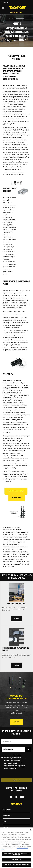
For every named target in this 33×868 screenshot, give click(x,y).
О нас (4, 822)
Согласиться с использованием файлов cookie (16, 865)
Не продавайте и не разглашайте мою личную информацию (16, 854)
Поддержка (7, 816)
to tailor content (17, 755)
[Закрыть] (31, 830)
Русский (4, 3)
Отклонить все (16, 860)
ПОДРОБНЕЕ (17, 722)
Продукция (7, 810)
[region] (16, 848)
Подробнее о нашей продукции (16, 491)
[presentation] (16, 774)
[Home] (17, 8)
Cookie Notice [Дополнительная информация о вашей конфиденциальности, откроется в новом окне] (20, 848)
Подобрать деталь (16, 12)
